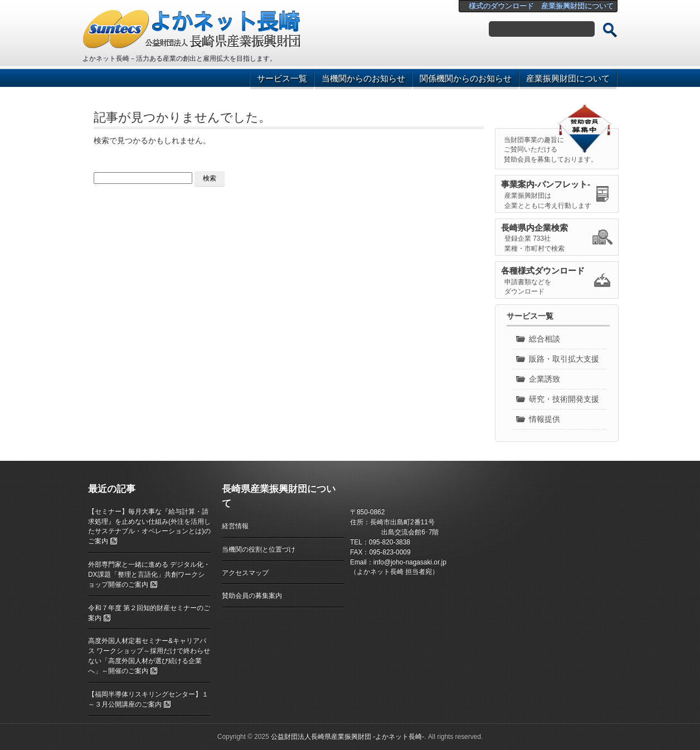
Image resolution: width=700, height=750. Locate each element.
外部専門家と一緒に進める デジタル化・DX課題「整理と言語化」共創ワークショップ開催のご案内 (149, 574)
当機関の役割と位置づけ (259, 549)
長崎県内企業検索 (534, 228)
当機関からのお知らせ (363, 78)
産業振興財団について (577, 6)
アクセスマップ (245, 573)
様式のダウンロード (501, 6)
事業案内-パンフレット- (546, 184)
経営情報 (235, 526)
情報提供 (545, 419)
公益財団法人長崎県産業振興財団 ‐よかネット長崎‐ (347, 737)
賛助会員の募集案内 (252, 596)
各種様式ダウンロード (543, 271)
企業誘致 (545, 379)
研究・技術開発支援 (564, 399)
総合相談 (545, 339)
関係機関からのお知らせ (466, 78)
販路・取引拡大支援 (564, 359)
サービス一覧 (282, 78)
